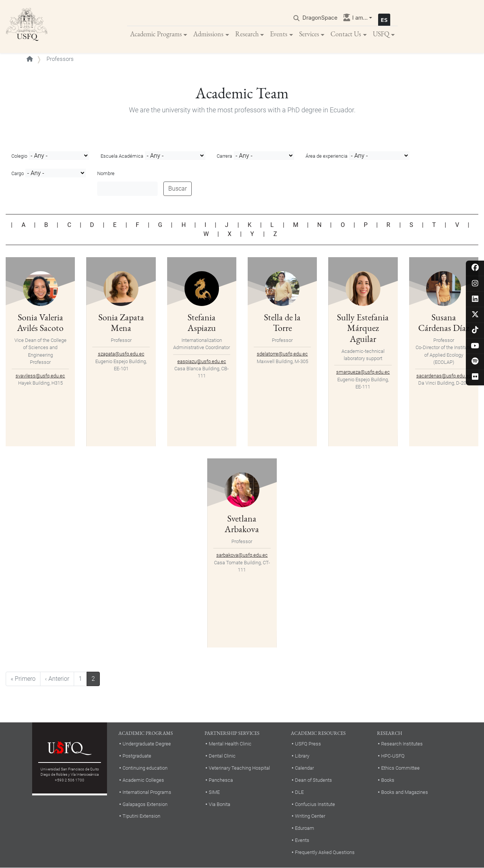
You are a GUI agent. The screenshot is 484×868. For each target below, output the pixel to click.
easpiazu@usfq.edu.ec (202, 361)
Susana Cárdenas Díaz (444, 323)
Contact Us (346, 34)
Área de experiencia (327, 156)
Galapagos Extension (145, 804)
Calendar (304, 768)
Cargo (18, 173)
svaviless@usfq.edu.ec (40, 376)
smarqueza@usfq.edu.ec (363, 372)
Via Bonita (220, 804)
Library (302, 756)
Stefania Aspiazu (202, 323)
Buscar (178, 189)
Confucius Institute (315, 804)
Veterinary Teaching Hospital (239, 768)
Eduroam (305, 828)
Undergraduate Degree (147, 744)
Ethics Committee (400, 768)
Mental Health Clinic (230, 744)
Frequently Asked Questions (325, 852)
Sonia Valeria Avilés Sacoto (40, 323)
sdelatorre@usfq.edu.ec (282, 354)
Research (247, 34)
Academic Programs (156, 34)
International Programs (147, 792)
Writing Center (310, 816)
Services (309, 34)
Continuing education (145, 768)
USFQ (381, 34)
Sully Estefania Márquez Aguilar (363, 328)
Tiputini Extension (141, 816)
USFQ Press (308, 744)
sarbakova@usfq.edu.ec (242, 555)
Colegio (19, 156)
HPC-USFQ (393, 756)
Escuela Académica (122, 156)
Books (388, 780)
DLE (299, 792)
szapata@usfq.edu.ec (121, 354)
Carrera (224, 156)
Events (279, 34)
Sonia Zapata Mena (121, 323)
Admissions (208, 34)
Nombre (106, 173)
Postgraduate (137, 756)
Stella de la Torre (282, 323)
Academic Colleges (143, 780)
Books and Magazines (405, 792)
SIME (214, 792)
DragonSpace (320, 18)
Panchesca (221, 780)
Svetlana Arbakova (242, 524)
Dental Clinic (222, 756)
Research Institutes (402, 744)
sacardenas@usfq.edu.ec (444, 376)
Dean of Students (313, 780)
